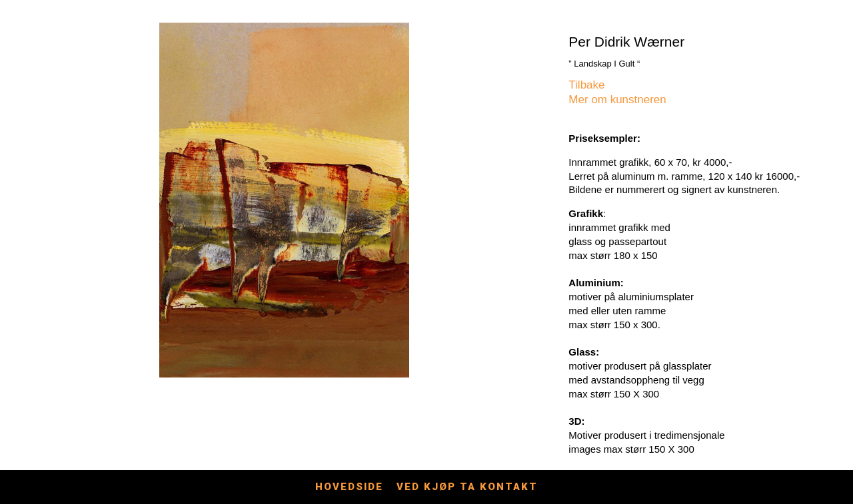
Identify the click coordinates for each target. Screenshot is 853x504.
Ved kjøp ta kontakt (467, 487)
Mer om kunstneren (617, 100)
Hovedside (349, 487)
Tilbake (586, 85)
